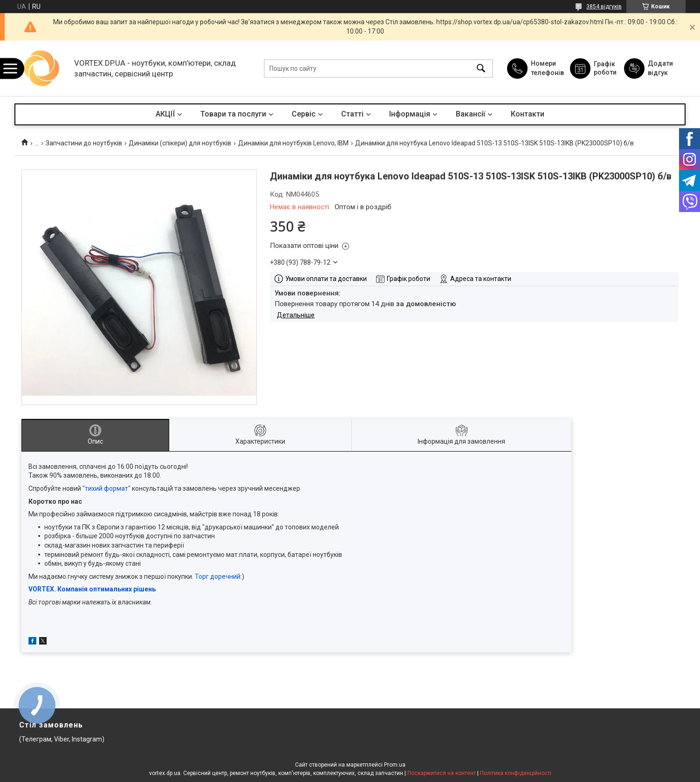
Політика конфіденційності (516, 773)
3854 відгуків (604, 7)
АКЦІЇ (165, 114)
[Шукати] (481, 68)
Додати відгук (660, 68)
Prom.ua (395, 765)
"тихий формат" (106, 488)
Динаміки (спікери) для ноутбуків (180, 143)
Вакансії (470, 114)
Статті (352, 114)
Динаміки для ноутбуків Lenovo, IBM (293, 143)
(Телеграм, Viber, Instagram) (62, 739)
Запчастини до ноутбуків (84, 143)
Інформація (410, 114)
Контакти (528, 114)
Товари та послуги (233, 114)
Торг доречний (218, 576)
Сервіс (304, 114)
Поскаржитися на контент (442, 773)
